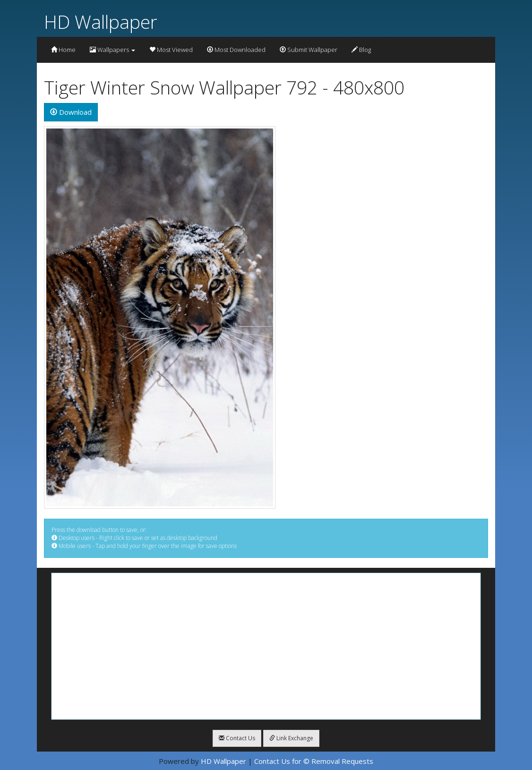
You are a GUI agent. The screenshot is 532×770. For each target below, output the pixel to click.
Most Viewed (171, 50)
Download (71, 112)
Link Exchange (291, 738)
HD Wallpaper (101, 21)
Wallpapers (112, 50)
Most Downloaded (236, 50)
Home (63, 50)
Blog (361, 50)
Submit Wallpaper (309, 50)
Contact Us (237, 738)
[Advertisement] (266, 646)
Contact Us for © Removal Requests (314, 761)
